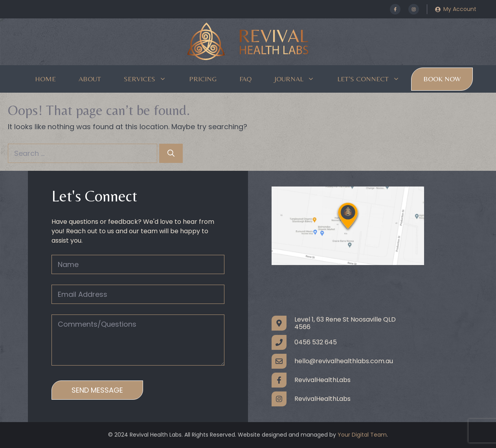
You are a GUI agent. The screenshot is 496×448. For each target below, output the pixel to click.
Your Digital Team (362, 435)
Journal (300, 79)
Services (151, 79)
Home (45, 79)
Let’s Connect (374, 79)
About (90, 79)
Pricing (203, 79)
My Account (460, 9)
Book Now (442, 79)
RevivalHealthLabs (322, 380)
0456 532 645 (316, 342)
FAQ (245, 79)
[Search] (171, 153)
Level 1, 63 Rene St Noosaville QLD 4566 (345, 323)
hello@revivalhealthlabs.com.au (344, 361)
